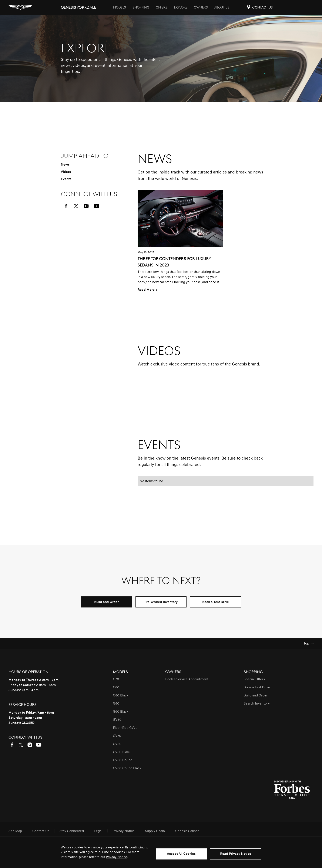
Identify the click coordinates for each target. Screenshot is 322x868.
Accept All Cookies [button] (181, 854)
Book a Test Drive (216, 602)
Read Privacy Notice (236, 854)
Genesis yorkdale (78, 8)
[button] (226, 393)
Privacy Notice (116, 857)
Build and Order (107, 602)
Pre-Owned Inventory (161, 602)
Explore (181, 7)
